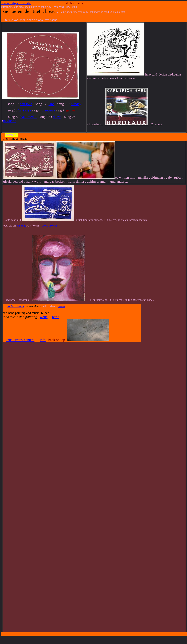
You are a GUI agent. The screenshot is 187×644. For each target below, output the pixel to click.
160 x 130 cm (49, 226)
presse (61, 306)
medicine (10, 121)
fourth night (24, 110)
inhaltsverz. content (20, 340)
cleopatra (48, 110)
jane (51, 104)
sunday (76, 104)
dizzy (57, 117)
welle (44, 317)
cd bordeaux (15, 306)
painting (21, 226)
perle (56, 317)
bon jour (26, 104)
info (43, 340)
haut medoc (29, 117)
